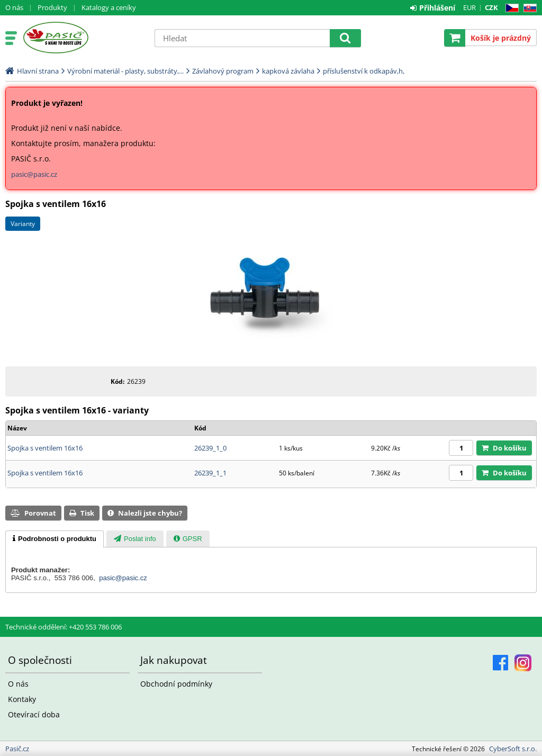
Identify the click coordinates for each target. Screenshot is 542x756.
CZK (491, 7)
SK (528, 8)
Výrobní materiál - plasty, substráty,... (125, 71)
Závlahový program (223, 71)
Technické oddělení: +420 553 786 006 (64, 627)
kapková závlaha (288, 71)
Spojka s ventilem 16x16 (45, 448)
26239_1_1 (210, 473)
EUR (469, 7)
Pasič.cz (83, 38)
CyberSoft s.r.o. (513, 749)
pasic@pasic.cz (34, 174)
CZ (510, 8)
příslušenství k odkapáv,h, (364, 71)
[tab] (55, 539)
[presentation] (55, 539)
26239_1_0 (210, 448)
